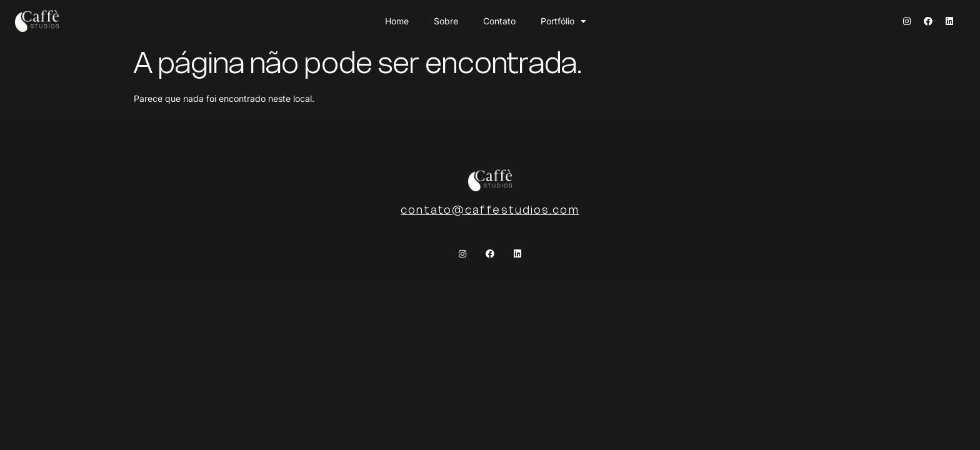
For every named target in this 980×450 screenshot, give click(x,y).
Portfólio (563, 21)
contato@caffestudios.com (490, 210)
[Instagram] (907, 21)
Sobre (446, 21)
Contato (499, 21)
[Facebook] (928, 21)
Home (397, 21)
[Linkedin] (949, 21)
